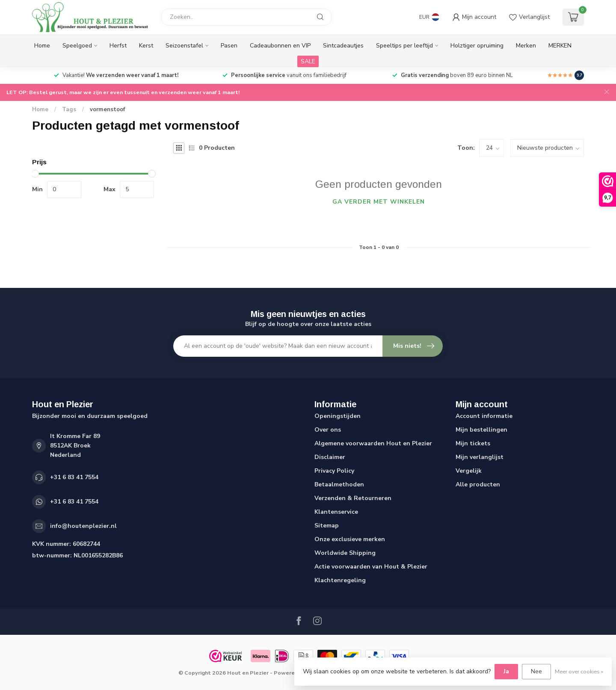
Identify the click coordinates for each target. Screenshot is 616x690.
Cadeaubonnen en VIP (280, 46)
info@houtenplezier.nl (83, 526)
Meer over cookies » (579, 671)
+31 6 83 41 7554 (74, 477)
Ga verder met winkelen (379, 202)
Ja (506, 671)
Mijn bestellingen (481, 430)
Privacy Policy (334, 471)
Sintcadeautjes (343, 46)
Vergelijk (469, 471)
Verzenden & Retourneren (353, 498)
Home (42, 46)
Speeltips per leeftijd (404, 46)
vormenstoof (108, 110)
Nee (536, 671)
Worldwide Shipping (345, 553)
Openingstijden (338, 416)
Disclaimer (330, 457)
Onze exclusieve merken (350, 539)
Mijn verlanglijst (480, 457)
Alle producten (478, 484)
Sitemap (327, 526)
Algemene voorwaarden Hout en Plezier (373, 443)
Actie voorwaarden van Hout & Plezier (371, 567)
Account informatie (484, 416)
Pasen (229, 46)
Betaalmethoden (339, 484)
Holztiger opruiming (477, 46)
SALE (308, 61)
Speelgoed (77, 46)
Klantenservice (336, 512)
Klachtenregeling (340, 580)
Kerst (146, 46)
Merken (526, 46)
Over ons (328, 430)
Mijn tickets (473, 443)
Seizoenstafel (184, 46)
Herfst (118, 46)
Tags (69, 110)
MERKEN (560, 46)
